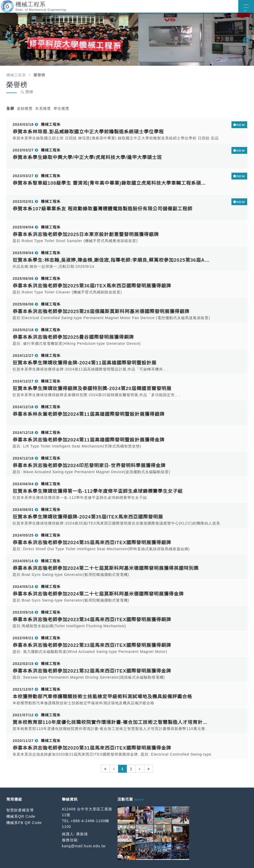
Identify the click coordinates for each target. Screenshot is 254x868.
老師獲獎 (25, 108)
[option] (127, 39)
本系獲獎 (43, 108)
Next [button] (245, 39)
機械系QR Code (21, 816)
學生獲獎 (61, 108)
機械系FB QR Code (24, 823)
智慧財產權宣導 (20, 810)
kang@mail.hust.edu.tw (84, 846)
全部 (10, 108)
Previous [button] (9, 39)
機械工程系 (16, 75)
